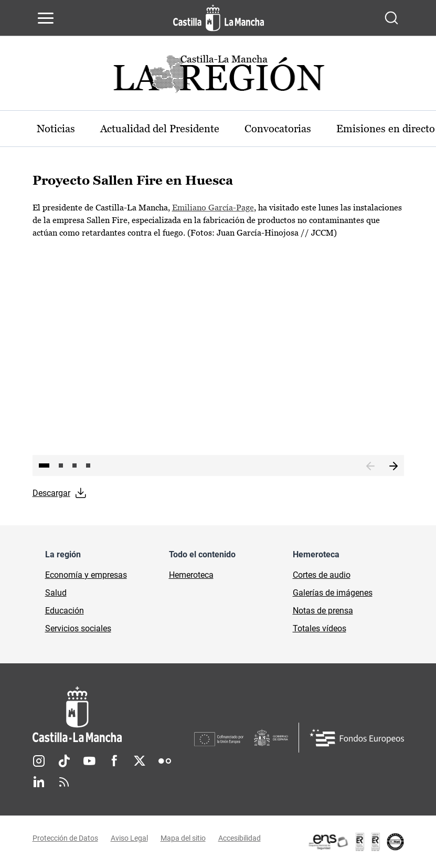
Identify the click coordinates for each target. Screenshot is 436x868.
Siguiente (394, 467)
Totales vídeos (320, 628)
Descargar (51, 493)
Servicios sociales (78, 628)
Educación (65, 611)
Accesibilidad (240, 838)
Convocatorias (278, 129)
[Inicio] (113, 714)
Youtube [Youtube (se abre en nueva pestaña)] (89, 761)
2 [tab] (61, 465)
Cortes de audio (322, 575)
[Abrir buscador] (391, 18)
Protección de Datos (65, 838)
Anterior (370, 467)
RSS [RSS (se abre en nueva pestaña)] (64, 782)
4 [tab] (88, 465)
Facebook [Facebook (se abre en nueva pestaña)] (114, 761)
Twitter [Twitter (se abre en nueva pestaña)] (140, 761)
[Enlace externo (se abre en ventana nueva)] (356, 842)
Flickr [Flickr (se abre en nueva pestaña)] (165, 761)
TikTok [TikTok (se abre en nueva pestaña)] (64, 761)
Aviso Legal (129, 838)
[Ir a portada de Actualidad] (218, 77)
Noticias (56, 129)
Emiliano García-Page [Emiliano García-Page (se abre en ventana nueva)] (213, 208)
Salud (56, 593)
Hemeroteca (191, 575)
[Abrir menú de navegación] (46, 18)
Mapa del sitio (183, 838)
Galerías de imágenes (333, 593)
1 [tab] (44, 465)
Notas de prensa (323, 611)
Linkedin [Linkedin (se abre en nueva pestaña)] (39, 782)
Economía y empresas (86, 575)
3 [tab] (75, 465)
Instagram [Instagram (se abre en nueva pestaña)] (39, 761)
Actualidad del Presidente (160, 129)
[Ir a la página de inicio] (219, 18)
